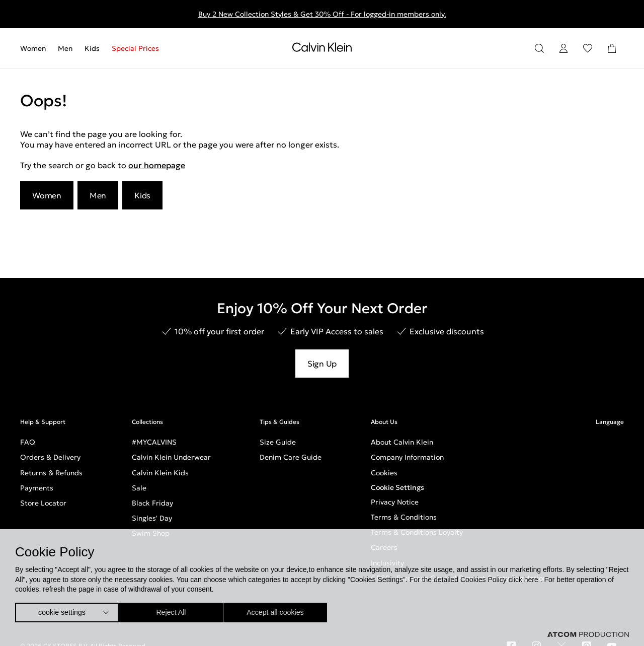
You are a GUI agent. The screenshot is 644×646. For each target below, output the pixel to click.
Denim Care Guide (291, 457)
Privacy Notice (395, 502)
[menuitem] (36, 48)
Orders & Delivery (50, 457)
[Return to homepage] (322, 49)
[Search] (539, 48)
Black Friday (152, 503)
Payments (37, 488)
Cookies (384, 473)
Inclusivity (387, 563)
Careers (384, 547)
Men (65, 48)
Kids (92, 48)
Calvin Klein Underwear (171, 457)
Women (33, 48)
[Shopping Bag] (612, 48)
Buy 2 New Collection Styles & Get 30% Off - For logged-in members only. (322, 14)
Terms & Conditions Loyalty (417, 532)
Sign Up (322, 364)
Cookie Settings (397, 487)
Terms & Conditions (404, 517)
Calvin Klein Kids (160, 473)
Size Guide (278, 442)
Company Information (407, 457)
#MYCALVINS (154, 442)
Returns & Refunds (51, 473)
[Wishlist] (588, 48)
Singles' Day (152, 518)
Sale (139, 488)
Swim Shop (151, 533)
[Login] (563, 48)
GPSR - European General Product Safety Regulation (459, 578)
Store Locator (43, 503)
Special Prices (135, 48)
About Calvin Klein (402, 442)
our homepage (157, 165)
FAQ (28, 442)
